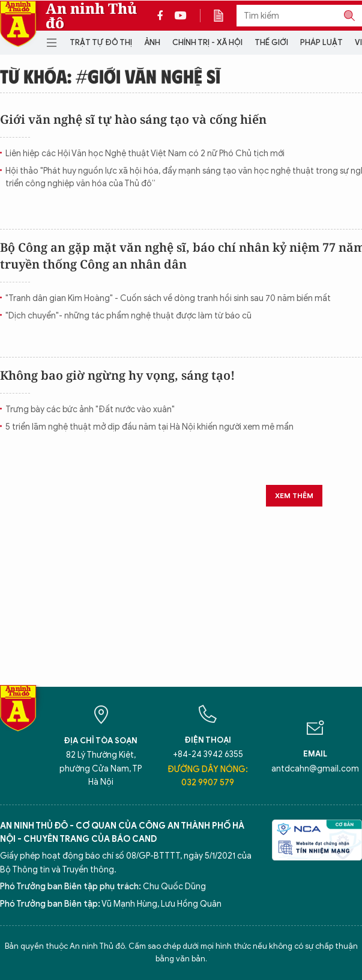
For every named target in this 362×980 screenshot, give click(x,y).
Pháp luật (321, 42)
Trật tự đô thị (101, 42)
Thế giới (271, 42)
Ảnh (152, 42)
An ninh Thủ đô (91, 16)
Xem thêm (294, 495)
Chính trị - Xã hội (207, 42)
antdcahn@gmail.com (315, 769)
